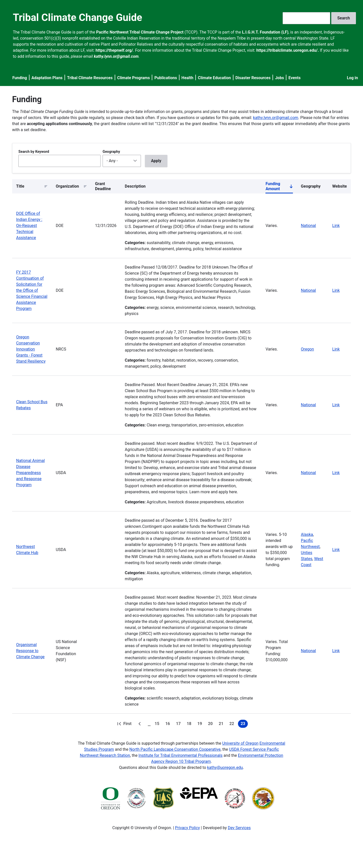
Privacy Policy (187, 828)
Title (20, 186)
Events (294, 78)
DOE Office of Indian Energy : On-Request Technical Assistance (29, 226)
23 (244, 725)
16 (169, 725)
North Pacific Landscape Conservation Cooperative (175, 749)
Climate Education (214, 78)
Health (187, 78)
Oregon (308, 349)
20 (211, 725)
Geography (111, 152)
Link (336, 226)
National (309, 226)
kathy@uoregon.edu (225, 768)
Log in (352, 78)
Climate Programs (134, 78)
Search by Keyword (34, 152)
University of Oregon (240, 743)
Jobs (279, 78)
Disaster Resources (253, 78)
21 (222, 725)
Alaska (307, 534)
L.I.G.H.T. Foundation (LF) (265, 32)
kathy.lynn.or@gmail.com (276, 118)
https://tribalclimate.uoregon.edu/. (288, 50)
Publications (166, 78)
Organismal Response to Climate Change (30, 651)
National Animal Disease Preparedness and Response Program (31, 473)
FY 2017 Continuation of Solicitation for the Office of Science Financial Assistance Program (32, 290)
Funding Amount (279, 187)
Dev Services (239, 828)
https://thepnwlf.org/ (114, 50)
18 (190, 725)
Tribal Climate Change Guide (78, 18)
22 (233, 725)
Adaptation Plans (47, 78)
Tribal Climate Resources (90, 78)
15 (158, 725)
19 (201, 725)
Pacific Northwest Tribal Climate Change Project (140, 32)
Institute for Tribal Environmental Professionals (180, 755)
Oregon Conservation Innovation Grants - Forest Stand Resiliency (31, 349)
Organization (67, 186)
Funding (20, 78)
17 (179, 725)
